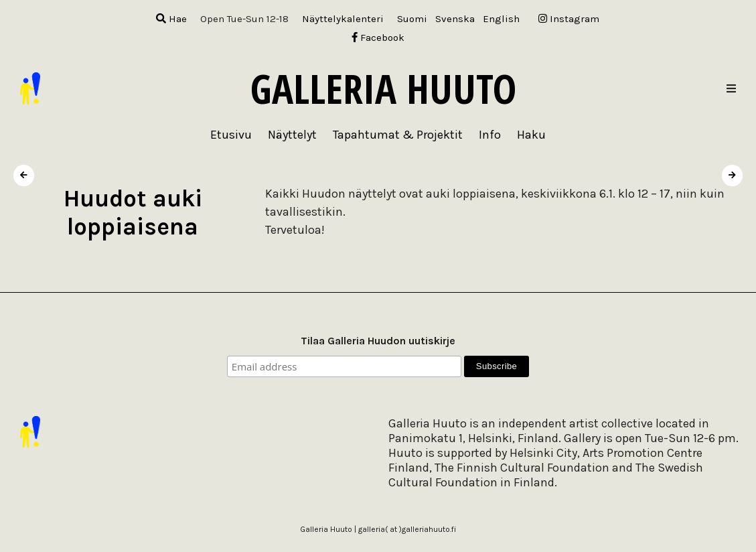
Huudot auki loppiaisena (133, 213)
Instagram (569, 19)
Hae (171, 19)
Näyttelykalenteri (343, 19)
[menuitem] (412, 19)
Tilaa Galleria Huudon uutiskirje (378, 341)
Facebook (378, 38)
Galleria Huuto (383, 88)
